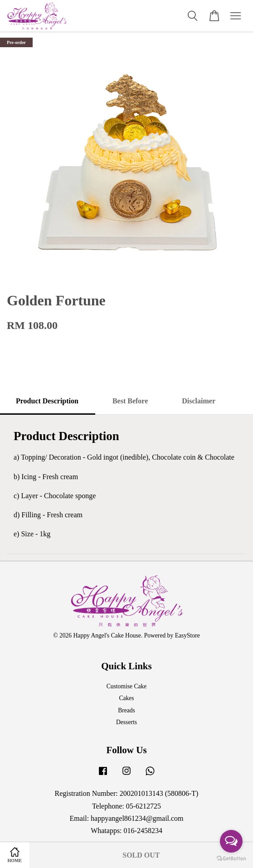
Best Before (130, 401)
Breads (126, 710)
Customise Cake (127, 686)
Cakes (126, 698)
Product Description (47, 401)
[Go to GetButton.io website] (231, 859)
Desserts (126, 722)
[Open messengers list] (231, 841)
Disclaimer (199, 401)
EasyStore (187, 635)
